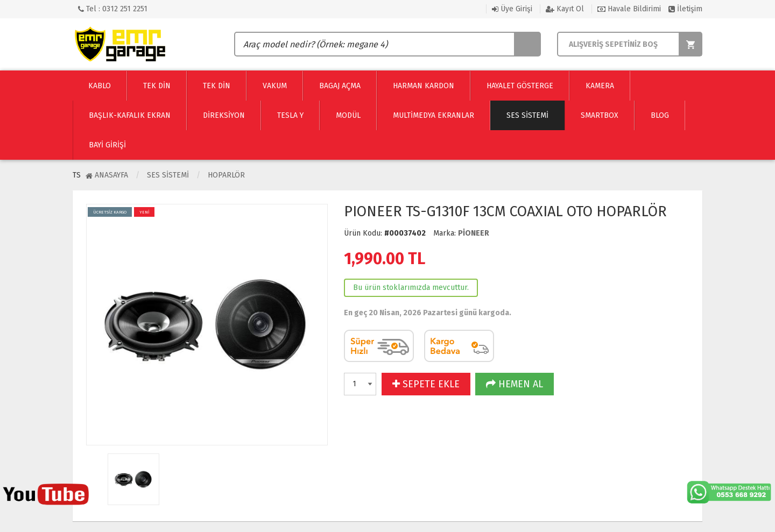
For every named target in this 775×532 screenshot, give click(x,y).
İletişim (685, 9)
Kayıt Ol (565, 9)
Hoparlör (226, 175)
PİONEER (474, 233)
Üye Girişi (512, 9)
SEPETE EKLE (426, 384)
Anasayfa (107, 175)
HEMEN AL (515, 384)
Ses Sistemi (168, 175)
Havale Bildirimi (629, 9)
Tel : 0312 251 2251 (113, 9)
